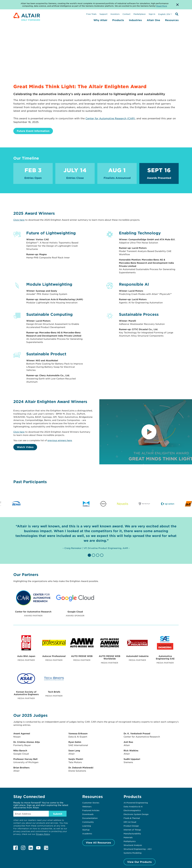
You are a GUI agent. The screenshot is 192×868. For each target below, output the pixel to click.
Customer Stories (91, 803)
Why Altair (100, 20)
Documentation (90, 818)
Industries (135, 20)
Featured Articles (91, 810)
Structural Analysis (133, 845)
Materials (128, 837)
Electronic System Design (136, 814)
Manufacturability (132, 834)
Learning (87, 826)
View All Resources (98, 843)
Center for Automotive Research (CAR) (110, 118)
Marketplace (140, 14)
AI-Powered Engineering (136, 803)
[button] (90, 555)
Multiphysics (130, 841)
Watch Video (25, 447)
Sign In (152, 14)
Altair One (153, 20)
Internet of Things (132, 830)
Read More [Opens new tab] (162, 6)
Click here (19, 220)
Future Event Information (33, 131)
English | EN (164, 14)
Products (118, 20)
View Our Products (139, 862)
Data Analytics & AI (133, 806)
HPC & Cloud (130, 822)
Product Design (131, 826)
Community (88, 822)
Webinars (87, 806)
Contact (126, 14)
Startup (86, 830)
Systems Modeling (133, 853)
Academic (87, 834)
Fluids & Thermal (132, 818)
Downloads (88, 814)
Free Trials (91, 14)
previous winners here (60, 440)
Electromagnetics (132, 810)
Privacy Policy (43, 834)
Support (103, 14)
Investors (115, 14)
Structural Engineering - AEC (138, 849)
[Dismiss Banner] (177, 5)
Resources (172, 20)
